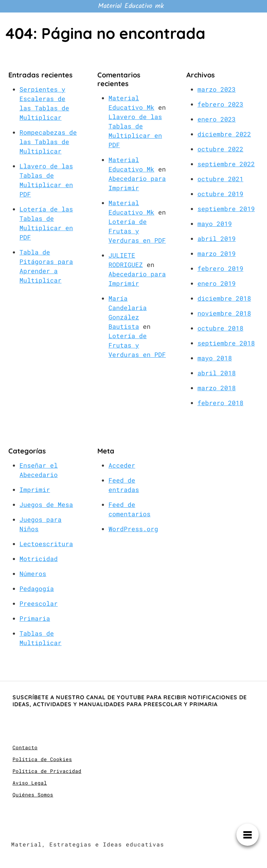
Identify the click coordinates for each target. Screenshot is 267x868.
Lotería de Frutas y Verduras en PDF (137, 231)
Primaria (35, 618)
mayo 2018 (215, 358)
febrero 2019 (220, 268)
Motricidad (39, 559)
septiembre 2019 (226, 209)
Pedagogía (37, 589)
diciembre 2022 (224, 134)
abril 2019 (217, 239)
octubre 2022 (220, 149)
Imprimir (35, 490)
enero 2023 (217, 119)
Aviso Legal (30, 783)
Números (33, 574)
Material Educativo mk (131, 6)
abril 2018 (217, 373)
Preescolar (39, 603)
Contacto (25, 747)
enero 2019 (217, 283)
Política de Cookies (42, 759)
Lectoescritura (46, 544)
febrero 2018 (220, 403)
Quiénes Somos (33, 795)
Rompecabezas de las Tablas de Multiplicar (48, 142)
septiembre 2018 (226, 343)
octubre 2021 (220, 179)
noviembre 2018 (224, 313)
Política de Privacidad (47, 771)
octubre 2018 (220, 328)
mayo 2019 (215, 224)
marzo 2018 (217, 388)
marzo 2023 (217, 89)
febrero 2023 (220, 104)
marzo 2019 (217, 253)
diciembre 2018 (224, 298)
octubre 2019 (220, 194)
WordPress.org (133, 529)
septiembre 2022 (226, 164)
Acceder (122, 465)
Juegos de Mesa (46, 504)
